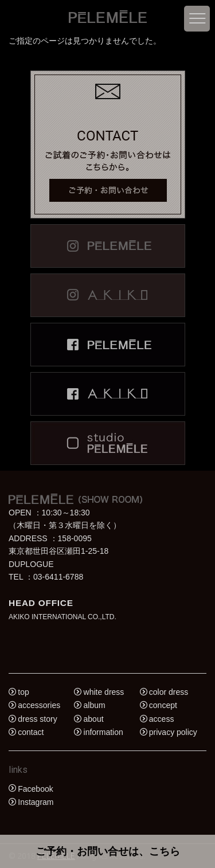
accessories (39, 706)
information (103, 733)
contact (31, 733)
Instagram (36, 802)
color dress (169, 692)
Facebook (35, 789)
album (95, 706)
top (23, 692)
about (94, 719)
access (162, 719)
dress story (37, 719)
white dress (104, 692)
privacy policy (173, 733)
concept (163, 706)
